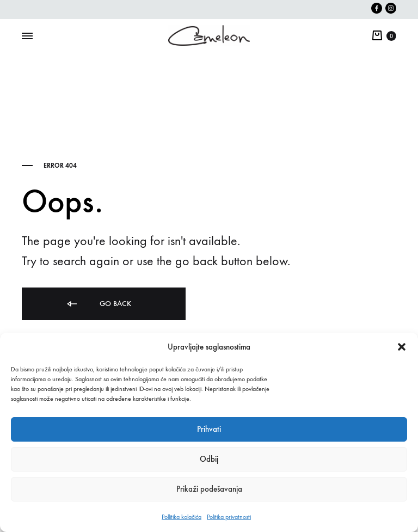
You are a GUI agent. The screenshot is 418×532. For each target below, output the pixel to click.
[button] (402, 347)
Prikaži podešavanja (209, 489)
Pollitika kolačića (182, 517)
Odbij (209, 459)
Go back (98, 304)
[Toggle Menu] (27, 36)
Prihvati (209, 429)
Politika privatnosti (229, 517)
